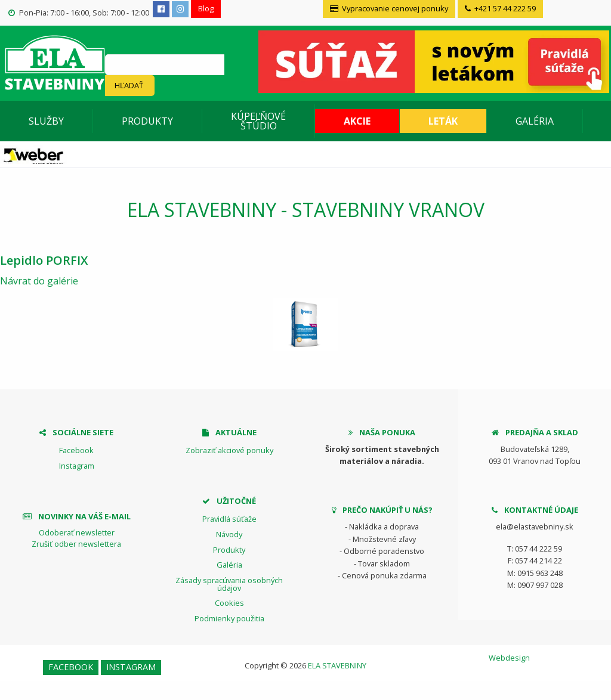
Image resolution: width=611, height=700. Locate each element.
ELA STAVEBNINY (337, 665)
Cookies (229, 603)
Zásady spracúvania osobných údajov (229, 584)
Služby (46, 121)
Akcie (357, 121)
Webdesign (509, 658)
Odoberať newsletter (77, 532)
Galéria (535, 121)
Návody (229, 534)
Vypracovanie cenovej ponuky (389, 8)
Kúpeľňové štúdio (258, 121)
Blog (206, 8)
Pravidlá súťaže (229, 519)
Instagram (77, 466)
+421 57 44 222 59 (500, 8)
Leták (443, 121)
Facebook (76, 450)
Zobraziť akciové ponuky (229, 450)
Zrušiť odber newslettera (76, 544)
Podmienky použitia (229, 618)
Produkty (147, 121)
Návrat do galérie (39, 281)
